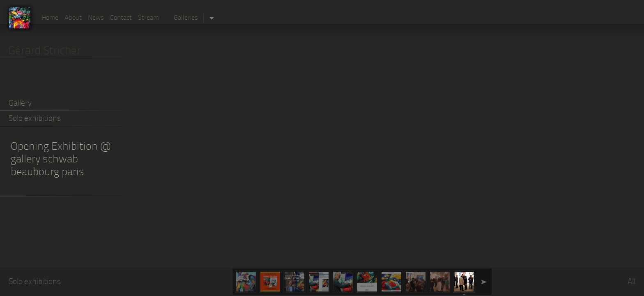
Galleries (186, 18)
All (631, 282)
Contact (121, 18)
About (73, 18)
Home (50, 18)
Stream (148, 18)
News (96, 18)
